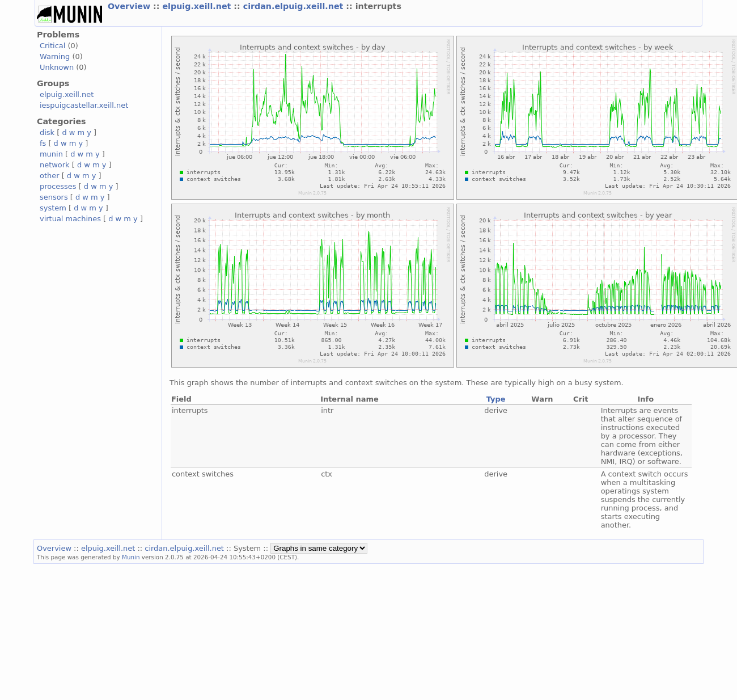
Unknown (57, 67)
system (53, 208)
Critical (52, 46)
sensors (54, 197)
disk (47, 132)
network (55, 165)
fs (43, 143)
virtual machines (70, 219)
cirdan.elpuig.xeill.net (295, 6)
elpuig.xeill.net (198, 6)
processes (58, 186)
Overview (130, 6)
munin (51, 154)
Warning (55, 56)
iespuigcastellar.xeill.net (84, 105)
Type (496, 399)
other (50, 176)
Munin (131, 557)
